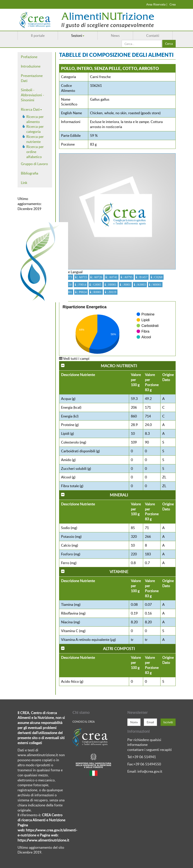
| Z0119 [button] (111, 292)
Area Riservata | (157, 4)
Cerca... (122, 40)
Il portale (38, 36)
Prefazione (29, 57)
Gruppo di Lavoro (34, 164)
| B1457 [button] (142, 277)
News (115, 36)
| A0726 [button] (97, 277)
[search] (142, 44)
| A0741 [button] (112, 277)
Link (24, 183)
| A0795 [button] (127, 277)
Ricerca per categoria (35, 129)
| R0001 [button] (96, 292)
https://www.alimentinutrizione (42, 840)
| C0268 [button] (157, 277)
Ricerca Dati (31, 109)
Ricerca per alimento (35, 119)
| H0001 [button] (111, 285)
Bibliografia (30, 173)
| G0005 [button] (96, 285)
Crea (173, 4)
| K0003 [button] (140, 285)
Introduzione (31, 66)
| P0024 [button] (82, 292)
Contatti (153, 36)
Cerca (169, 44)
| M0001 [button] (156, 285)
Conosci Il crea (84, 722)
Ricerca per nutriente (35, 139)
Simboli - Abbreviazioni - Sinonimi (32, 95)
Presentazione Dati (32, 78)
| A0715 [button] (82, 277)
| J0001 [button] (126, 285)
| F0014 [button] (81, 285)
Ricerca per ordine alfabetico (35, 152)
